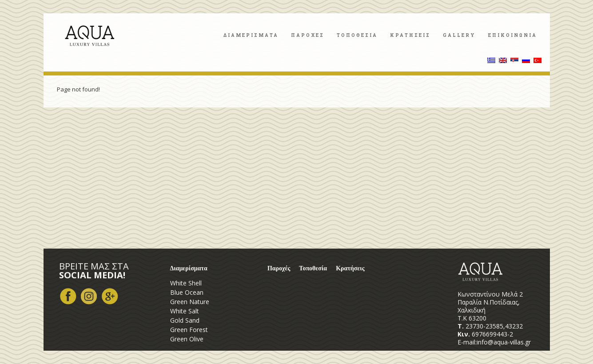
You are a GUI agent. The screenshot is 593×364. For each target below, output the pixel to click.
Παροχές (279, 268)
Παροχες (308, 35)
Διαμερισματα (251, 35)
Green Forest (189, 330)
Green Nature (190, 302)
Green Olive (187, 339)
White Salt (185, 311)
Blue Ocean (187, 292)
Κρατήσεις (350, 268)
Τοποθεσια (357, 35)
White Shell (186, 283)
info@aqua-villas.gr (504, 342)
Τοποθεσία (313, 268)
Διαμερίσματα (189, 268)
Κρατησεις (410, 35)
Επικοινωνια (513, 35)
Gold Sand (185, 320)
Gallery (459, 35)
